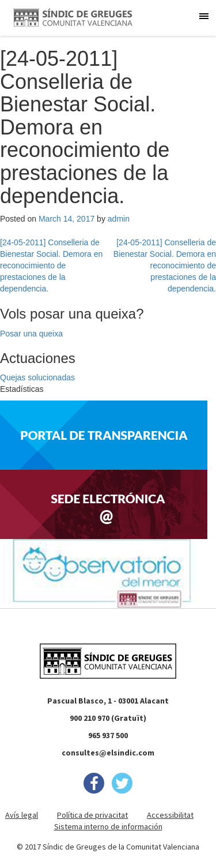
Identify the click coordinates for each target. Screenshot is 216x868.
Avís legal (22, 815)
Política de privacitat (92, 815)
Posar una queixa (31, 334)
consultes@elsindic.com (108, 753)
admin (119, 219)
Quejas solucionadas (37, 377)
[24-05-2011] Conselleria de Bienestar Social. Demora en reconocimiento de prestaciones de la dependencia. (51, 265)
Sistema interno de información (108, 826)
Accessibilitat (170, 815)
